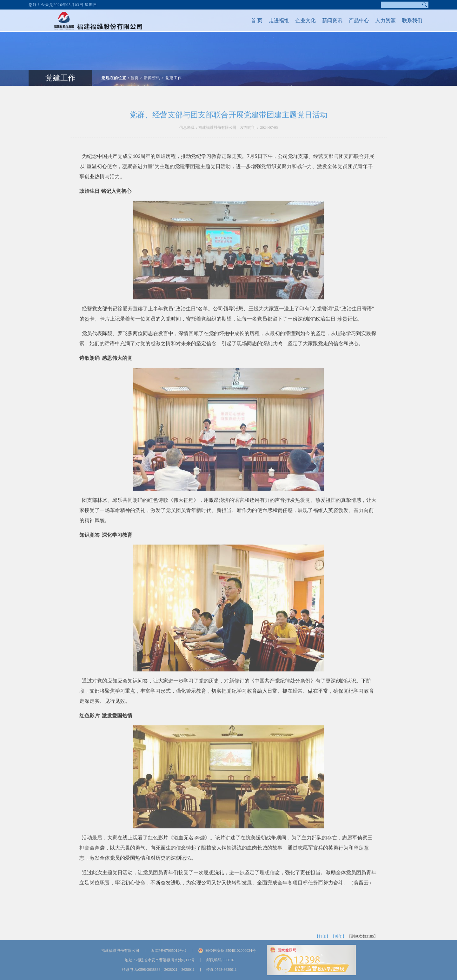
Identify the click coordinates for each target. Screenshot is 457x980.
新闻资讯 (322, 20)
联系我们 (402, 20)
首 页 (246, 20)
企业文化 (295, 20)
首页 (135, 68)
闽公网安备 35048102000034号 (231, 951)
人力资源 (375, 20)
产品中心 (348, 20)
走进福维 (268, 20)
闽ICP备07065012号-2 (169, 951)
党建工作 (60, 68)
